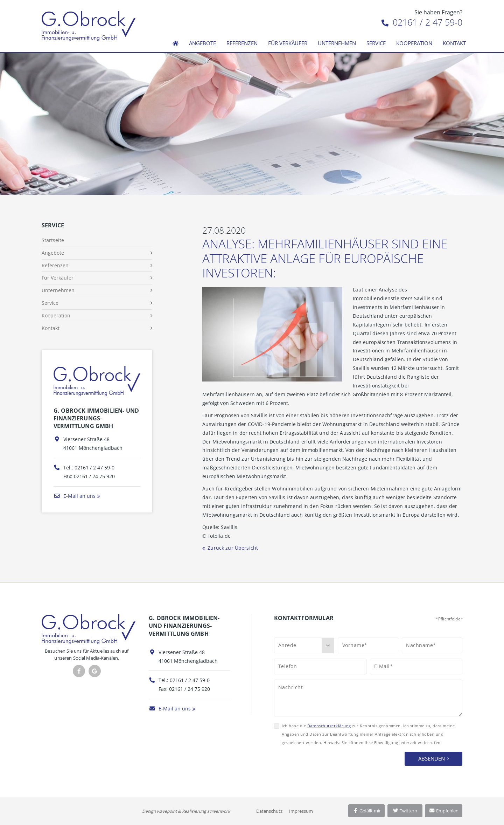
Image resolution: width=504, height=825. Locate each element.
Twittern (405, 811)
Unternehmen (337, 43)
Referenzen (242, 43)
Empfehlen (444, 811)
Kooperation (414, 43)
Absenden (432, 758)
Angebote (202, 43)
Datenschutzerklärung (329, 726)
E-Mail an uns (75, 496)
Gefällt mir (366, 811)
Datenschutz (269, 811)
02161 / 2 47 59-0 (422, 22)
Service (376, 43)
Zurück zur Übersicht (233, 548)
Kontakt (454, 43)
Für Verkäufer (288, 43)
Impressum (301, 811)
